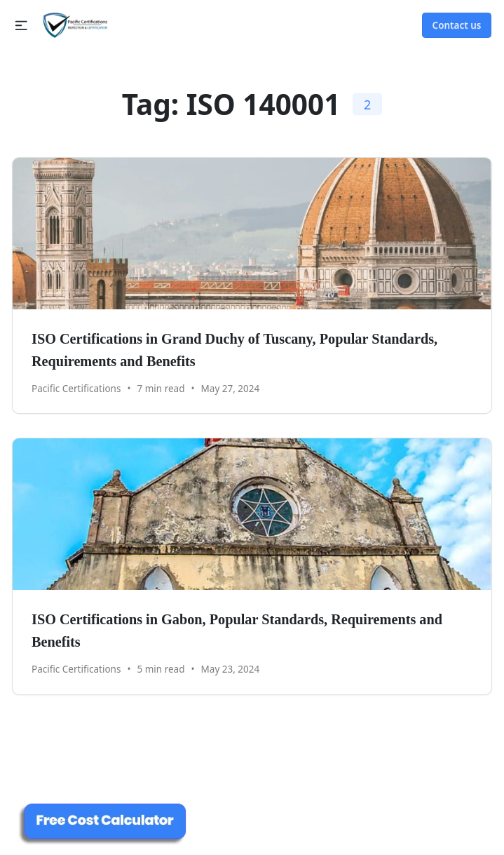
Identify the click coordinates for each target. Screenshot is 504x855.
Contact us (457, 25)
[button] (21, 26)
